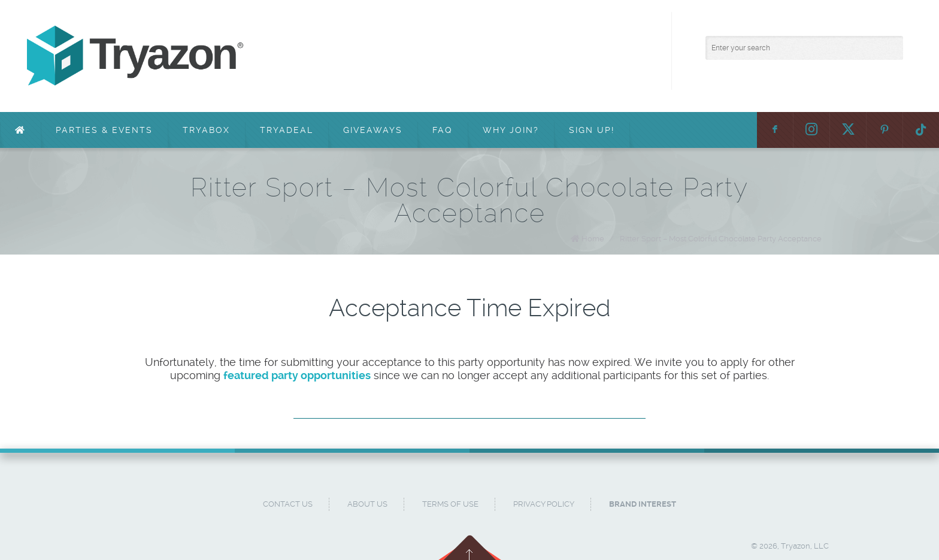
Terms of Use (450, 504)
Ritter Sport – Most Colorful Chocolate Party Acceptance (721, 239)
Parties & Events (104, 130)
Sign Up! (592, 130)
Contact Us (288, 504)
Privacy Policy (544, 504)
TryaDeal (287, 130)
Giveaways (373, 130)
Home (593, 239)
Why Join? (511, 130)
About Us (367, 504)
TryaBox (206, 130)
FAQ (443, 130)
